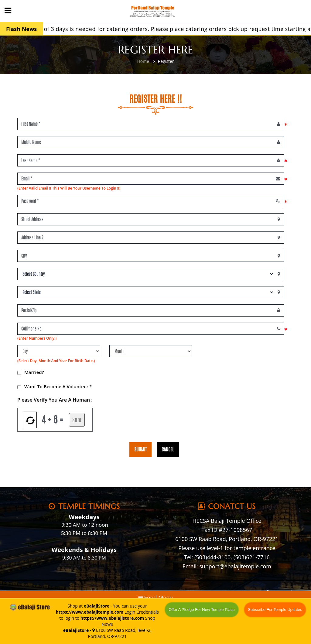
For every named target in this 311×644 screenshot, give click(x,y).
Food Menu (156, 598)
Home (143, 61)
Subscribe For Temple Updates (275, 610)
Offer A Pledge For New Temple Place (202, 610)
